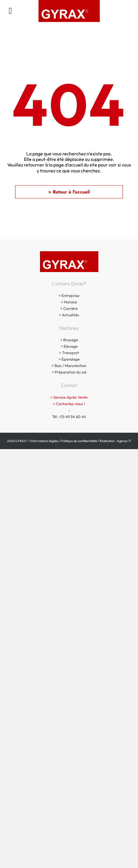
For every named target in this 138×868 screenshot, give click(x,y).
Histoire (70, 302)
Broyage (71, 340)
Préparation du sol (71, 372)
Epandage (71, 359)
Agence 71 (124, 441)
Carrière (70, 308)
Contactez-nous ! (70, 404)
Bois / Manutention (70, 366)
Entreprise (70, 295)
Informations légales (44, 441)
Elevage (71, 346)
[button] (69, 192)
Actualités (70, 315)
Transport (71, 353)
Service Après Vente (70, 397)
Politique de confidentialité (79, 441)
